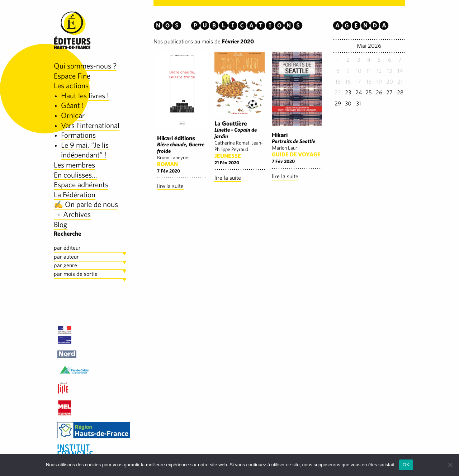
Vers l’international (90, 125)
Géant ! (72, 105)
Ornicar (73, 115)
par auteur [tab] (66, 257)
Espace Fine (72, 76)
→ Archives (72, 214)
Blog (61, 224)
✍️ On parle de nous (86, 204)
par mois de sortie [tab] (76, 274)
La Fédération (75, 195)
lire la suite (170, 186)
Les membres (74, 165)
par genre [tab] (65, 265)
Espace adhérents (81, 185)
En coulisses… (75, 175)
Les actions (71, 86)
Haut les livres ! (85, 96)
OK (406, 465)
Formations (78, 135)
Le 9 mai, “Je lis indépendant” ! (85, 150)
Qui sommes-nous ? (85, 66)
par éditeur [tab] (67, 248)
